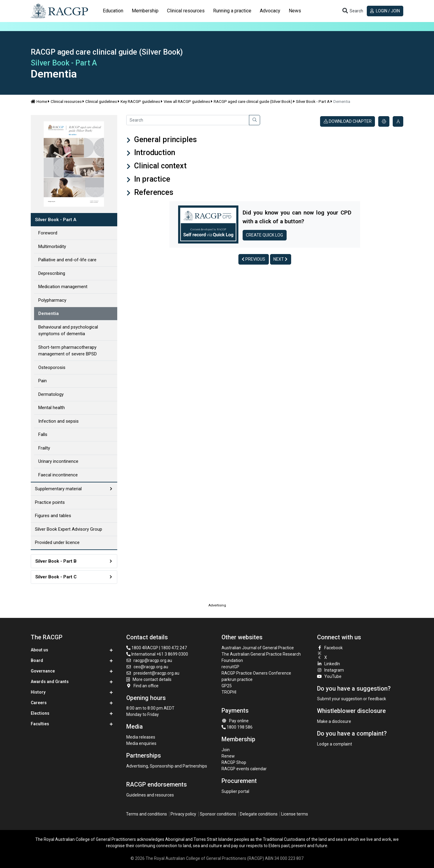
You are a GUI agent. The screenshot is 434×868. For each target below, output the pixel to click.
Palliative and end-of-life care (67, 260)
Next (280, 259)
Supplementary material (58, 489)
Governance (43, 671)
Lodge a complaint (335, 744)
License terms (295, 814)
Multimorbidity (52, 246)
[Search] (188, 120)
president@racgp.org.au (153, 673)
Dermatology (51, 394)
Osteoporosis (52, 367)
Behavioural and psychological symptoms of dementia (68, 331)
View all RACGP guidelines (187, 102)
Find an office (143, 686)
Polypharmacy (52, 300)
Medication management (63, 287)
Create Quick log (264, 235)
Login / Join (385, 11)
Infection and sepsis (58, 421)
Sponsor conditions (218, 814)
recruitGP (230, 667)
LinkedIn (329, 664)
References (153, 192)
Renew (228, 756)
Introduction (154, 153)
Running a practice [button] (232, 11)
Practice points (50, 502)
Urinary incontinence (58, 461)
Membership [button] (145, 11)
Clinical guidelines (101, 102)
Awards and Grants (50, 682)
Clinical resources (66, 102)
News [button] (295, 11)
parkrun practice (237, 679)
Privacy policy (183, 814)
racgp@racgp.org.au (149, 660)
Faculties (40, 724)
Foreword (48, 233)
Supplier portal (235, 791)
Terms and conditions (146, 814)
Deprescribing (52, 273)
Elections (40, 713)
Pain (42, 381)
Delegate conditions (259, 814)
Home (39, 102)
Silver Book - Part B (56, 561)
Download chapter (348, 121)
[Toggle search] (352, 11)
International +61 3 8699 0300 (157, 654)
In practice (151, 179)
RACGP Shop (234, 762)
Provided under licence (57, 542)
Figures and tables (53, 516)
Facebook (330, 648)
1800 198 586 (237, 727)
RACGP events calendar (244, 769)
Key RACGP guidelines (140, 102)
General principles (165, 140)
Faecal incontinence (58, 475)
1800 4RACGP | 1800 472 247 (157, 648)
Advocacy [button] (270, 11)
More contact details (152, 679)
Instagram (331, 670)
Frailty (44, 448)
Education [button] (113, 11)
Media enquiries (141, 743)
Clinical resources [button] (186, 11)
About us (39, 650)
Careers (39, 703)
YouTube (329, 676)
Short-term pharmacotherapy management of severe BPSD (68, 351)
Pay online (235, 721)
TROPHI (229, 692)
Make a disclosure (334, 721)
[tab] (113, 11)
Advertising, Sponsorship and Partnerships (167, 766)
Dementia (49, 313)
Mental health (52, 408)
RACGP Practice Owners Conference (256, 673)
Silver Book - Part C (56, 577)
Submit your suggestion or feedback (352, 699)
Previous (253, 259)
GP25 (227, 686)
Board (37, 660)
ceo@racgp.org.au (147, 667)
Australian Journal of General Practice (258, 648)
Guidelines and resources (150, 795)
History (38, 692)
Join (226, 750)
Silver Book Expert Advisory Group (69, 529)
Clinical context (159, 166)
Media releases (141, 737)
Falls (43, 434)
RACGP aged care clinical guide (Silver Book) (253, 102)
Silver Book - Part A (313, 102)
